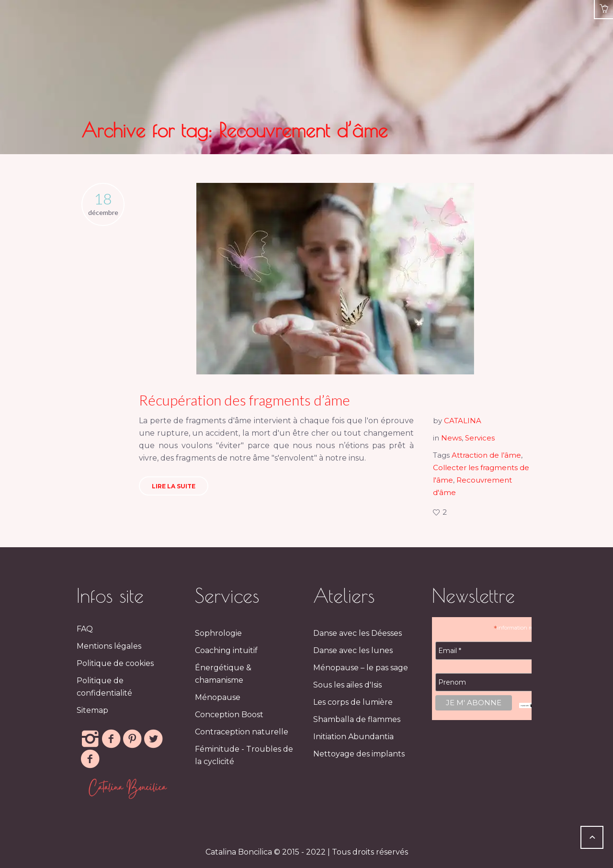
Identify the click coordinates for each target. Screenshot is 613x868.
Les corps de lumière (353, 702)
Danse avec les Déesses (358, 633)
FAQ (85, 629)
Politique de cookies (115, 663)
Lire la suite (174, 486)
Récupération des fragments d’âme (244, 400)
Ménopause (218, 697)
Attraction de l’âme (486, 455)
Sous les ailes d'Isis (347, 685)
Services (480, 438)
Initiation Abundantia (353, 737)
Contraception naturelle (242, 732)
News (451, 438)
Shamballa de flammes (357, 719)
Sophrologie (218, 633)
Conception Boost (229, 715)
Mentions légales (109, 646)
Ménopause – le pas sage (361, 668)
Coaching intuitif (226, 650)
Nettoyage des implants (359, 754)
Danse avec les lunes (353, 650)
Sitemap (92, 710)
